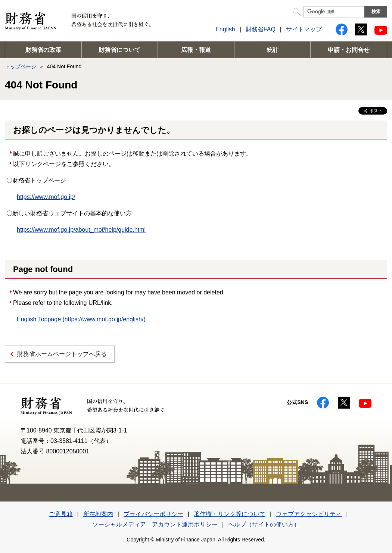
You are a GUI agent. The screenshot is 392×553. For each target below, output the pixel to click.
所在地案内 (98, 514)
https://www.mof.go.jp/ (46, 197)
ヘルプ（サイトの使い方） (264, 524)
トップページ (21, 66)
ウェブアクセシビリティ (309, 514)
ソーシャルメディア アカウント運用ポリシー (155, 524)
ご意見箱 (61, 514)
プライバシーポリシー (153, 514)
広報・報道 (196, 50)
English (225, 29)
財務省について (119, 50)
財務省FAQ (261, 29)
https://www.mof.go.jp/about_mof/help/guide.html (81, 230)
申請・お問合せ (349, 50)
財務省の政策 (43, 50)
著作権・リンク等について (230, 514)
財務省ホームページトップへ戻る (62, 354)
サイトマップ (304, 29)
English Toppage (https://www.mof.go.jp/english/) (81, 319)
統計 (273, 50)
